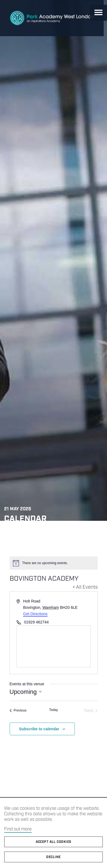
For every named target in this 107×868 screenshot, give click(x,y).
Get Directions (35, 614)
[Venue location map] (54, 646)
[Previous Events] (18, 711)
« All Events (85, 587)
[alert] (54, 563)
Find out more (18, 829)
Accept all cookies (54, 842)
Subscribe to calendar (39, 729)
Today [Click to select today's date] (53, 710)
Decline (53, 857)
